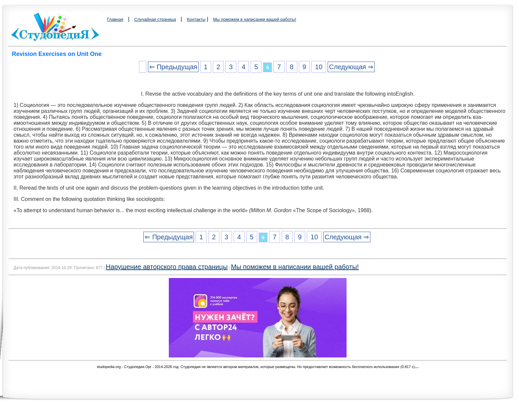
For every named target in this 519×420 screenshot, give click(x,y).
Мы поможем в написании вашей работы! (255, 19)
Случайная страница (155, 19)
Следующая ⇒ (351, 67)
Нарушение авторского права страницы (167, 267)
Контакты (196, 19)
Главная (115, 19)
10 (319, 67)
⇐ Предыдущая (173, 67)
